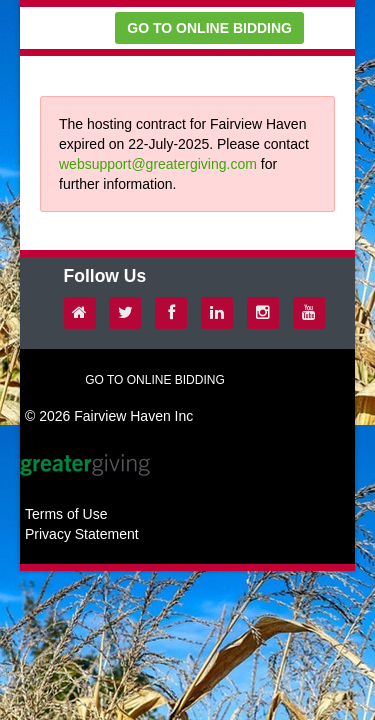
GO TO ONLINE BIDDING (209, 28)
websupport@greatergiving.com (158, 164)
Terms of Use (66, 514)
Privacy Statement (82, 534)
